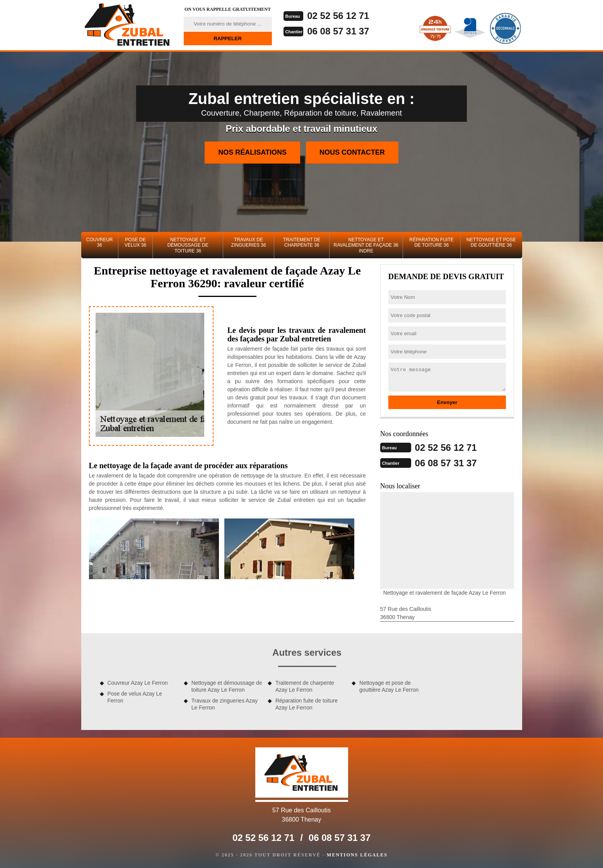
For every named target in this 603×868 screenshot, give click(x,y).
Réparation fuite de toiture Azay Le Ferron (307, 704)
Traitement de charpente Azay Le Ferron (305, 686)
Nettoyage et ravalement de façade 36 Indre (366, 245)
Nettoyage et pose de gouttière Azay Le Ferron (389, 686)
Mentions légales (357, 855)
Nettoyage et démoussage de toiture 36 (188, 245)
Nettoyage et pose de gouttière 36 (491, 242)
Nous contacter (352, 152)
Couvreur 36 (100, 242)
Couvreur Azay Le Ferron (138, 683)
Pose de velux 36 (135, 242)
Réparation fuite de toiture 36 (431, 242)
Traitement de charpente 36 (302, 242)
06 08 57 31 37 (338, 31)
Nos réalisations (252, 152)
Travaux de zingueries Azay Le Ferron (225, 704)
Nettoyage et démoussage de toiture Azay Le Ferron (227, 686)
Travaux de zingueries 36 (249, 242)
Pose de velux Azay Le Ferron (135, 697)
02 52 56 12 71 (338, 16)
